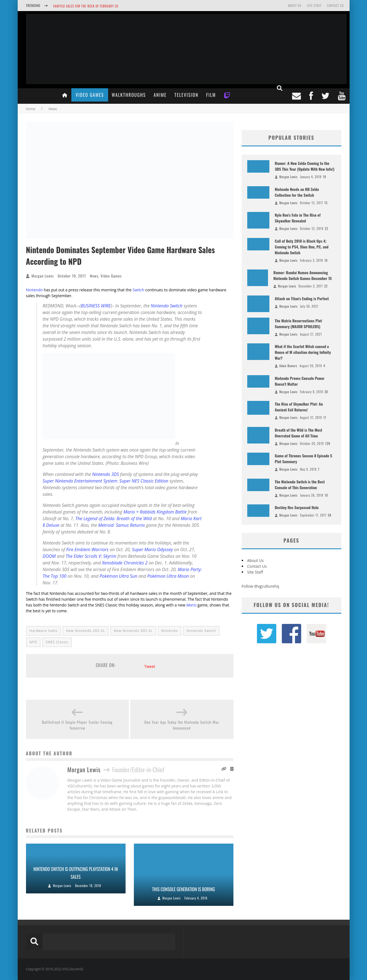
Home (31, 109)
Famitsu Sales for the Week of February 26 (86, 6)
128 (328, 444)
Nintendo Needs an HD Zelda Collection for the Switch (297, 192)
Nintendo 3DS (106, 474)
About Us (295, 6)
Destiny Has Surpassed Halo (297, 507)
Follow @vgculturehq (261, 586)
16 (326, 260)
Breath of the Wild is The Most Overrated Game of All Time (299, 433)
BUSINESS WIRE (96, 306)
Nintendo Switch (167, 306)
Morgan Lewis (43, 276)
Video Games (90, 95)
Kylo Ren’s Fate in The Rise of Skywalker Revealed (298, 218)
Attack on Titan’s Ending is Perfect (302, 298)
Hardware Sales (44, 631)
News (94, 276)
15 (326, 203)
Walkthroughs (129, 95)
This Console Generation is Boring (183, 889)
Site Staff (314, 6)
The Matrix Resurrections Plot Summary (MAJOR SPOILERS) (299, 323)
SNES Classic (57, 642)
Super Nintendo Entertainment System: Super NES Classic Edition (106, 481)
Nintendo (34, 290)
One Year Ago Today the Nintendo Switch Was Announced (182, 725)
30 (326, 392)
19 (325, 177)
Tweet (150, 666)
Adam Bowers (288, 366)
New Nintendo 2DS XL (86, 631)
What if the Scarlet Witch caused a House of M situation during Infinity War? (303, 352)
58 (330, 515)
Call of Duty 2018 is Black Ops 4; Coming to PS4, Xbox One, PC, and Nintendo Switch (302, 247)
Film (211, 95)
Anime (160, 95)
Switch (138, 290)
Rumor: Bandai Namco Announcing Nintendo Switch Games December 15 (303, 275)
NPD (33, 642)
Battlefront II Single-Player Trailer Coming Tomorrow (77, 725)
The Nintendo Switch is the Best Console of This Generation (300, 484)
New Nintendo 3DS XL (133, 631)
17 (325, 418)
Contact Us (336, 6)
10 (326, 495)
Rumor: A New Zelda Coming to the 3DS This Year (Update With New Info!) (305, 166)
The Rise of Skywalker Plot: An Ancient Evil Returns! (299, 407)
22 (326, 229)
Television (187, 95)
